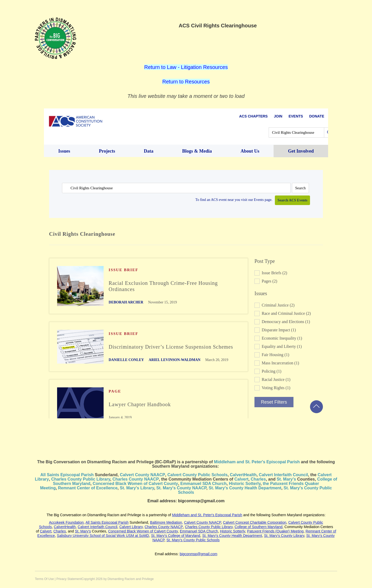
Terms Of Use (44, 579)
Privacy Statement (69, 579)
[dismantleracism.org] (56, 38)
